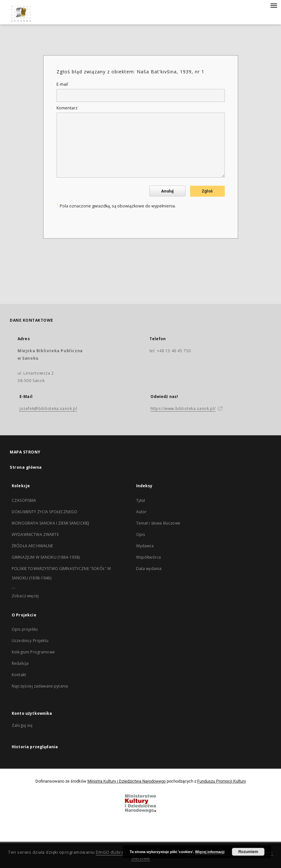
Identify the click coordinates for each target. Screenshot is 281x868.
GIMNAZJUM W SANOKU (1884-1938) (46, 557)
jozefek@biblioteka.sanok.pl (48, 409)
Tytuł (141, 500)
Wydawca (145, 546)
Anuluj (167, 191)
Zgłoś (207, 191)
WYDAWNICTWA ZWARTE (35, 534)
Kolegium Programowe (33, 652)
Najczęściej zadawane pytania (40, 686)
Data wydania (149, 569)
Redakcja (20, 663)
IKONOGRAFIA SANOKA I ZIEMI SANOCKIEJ (50, 523)
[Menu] (274, 5)
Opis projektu (25, 629)
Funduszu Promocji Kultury (222, 781)
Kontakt (19, 675)
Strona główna (26, 467)
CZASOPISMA (24, 500)
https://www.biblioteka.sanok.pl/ (183, 409)
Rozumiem (248, 852)
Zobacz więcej (25, 596)
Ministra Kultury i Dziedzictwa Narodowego (127, 781)
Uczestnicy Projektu (30, 641)
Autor (141, 512)
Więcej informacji (210, 852)
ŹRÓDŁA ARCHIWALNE (32, 546)
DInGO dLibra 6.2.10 (116, 852)
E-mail (63, 84)
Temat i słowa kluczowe (158, 523)
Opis (141, 534)
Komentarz (68, 108)
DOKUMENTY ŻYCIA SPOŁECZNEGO (45, 512)
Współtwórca (149, 557)
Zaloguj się (22, 725)
